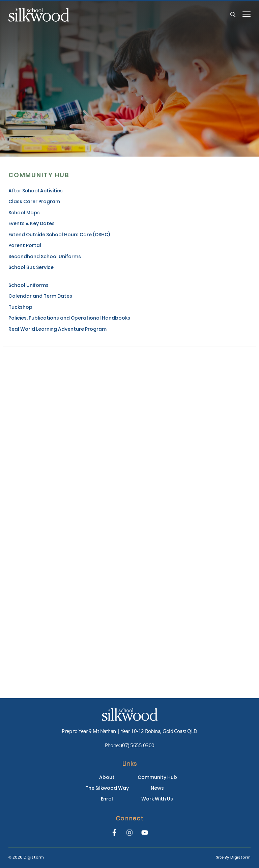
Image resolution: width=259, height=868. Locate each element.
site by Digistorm (233, 858)
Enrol (107, 799)
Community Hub (157, 778)
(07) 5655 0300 (138, 745)
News (157, 789)
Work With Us (157, 799)
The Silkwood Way (107, 789)
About (107, 778)
